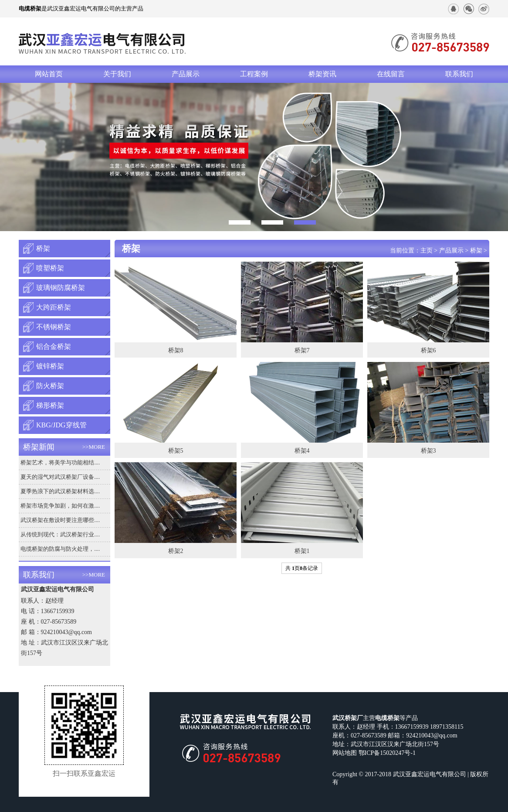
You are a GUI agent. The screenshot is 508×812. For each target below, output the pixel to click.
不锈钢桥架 (54, 327)
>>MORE (94, 447)
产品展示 (186, 74)
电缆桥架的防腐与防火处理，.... (60, 549)
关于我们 (117, 74)
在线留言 (391, 74)
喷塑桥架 (50, 268)
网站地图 (345, 753)
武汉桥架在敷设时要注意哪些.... (60, 520)
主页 (427, 251)
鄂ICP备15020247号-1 (387, 753)
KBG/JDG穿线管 (61, 425)
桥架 (43, 248)
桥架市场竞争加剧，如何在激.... (60, 506)
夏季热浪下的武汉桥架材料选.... (60, 491)
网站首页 (49, 74)
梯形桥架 (50, 405)
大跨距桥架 (54, 307)
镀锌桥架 (50, 366)
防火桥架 (50, 386)
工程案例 (254, 74)
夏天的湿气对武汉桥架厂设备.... (60, 477)
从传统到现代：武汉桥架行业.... (60, 534)
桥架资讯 (322, 74)
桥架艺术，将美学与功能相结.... (60, 462)
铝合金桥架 (54, 346)
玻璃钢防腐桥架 (61, 288)
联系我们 (459, 74)
